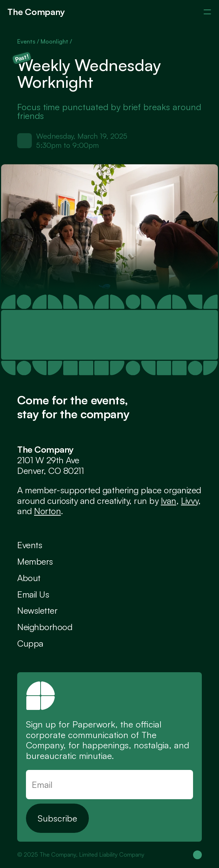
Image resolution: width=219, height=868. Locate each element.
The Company (36, 12)
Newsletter (37, 610)
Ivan (169, 501)
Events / (29, 41)
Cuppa (30, 643)
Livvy (190, 501)
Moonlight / (56, 41)
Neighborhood (45, 627)
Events (30, 545)
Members (35, 561)
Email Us (33, 594)
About (29, 578)
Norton (47, 511)
